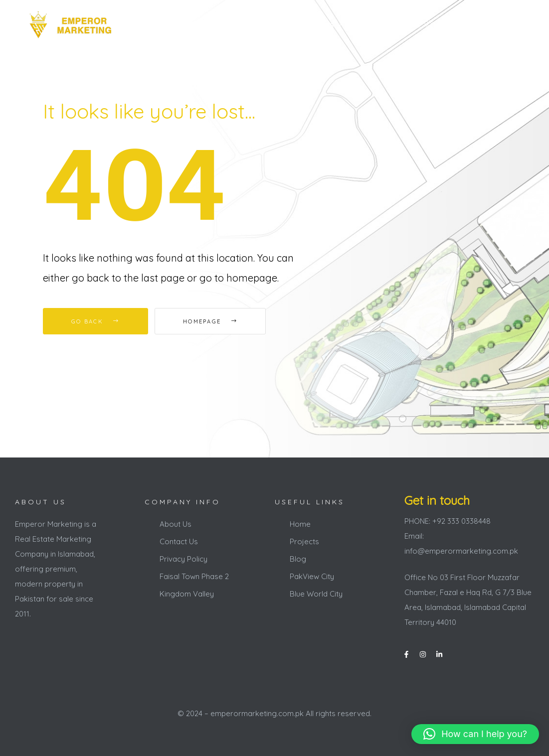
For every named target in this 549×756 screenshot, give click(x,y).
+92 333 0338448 (469, 25)
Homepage (210, 321)
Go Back (95, 321)
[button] (475, 734)
